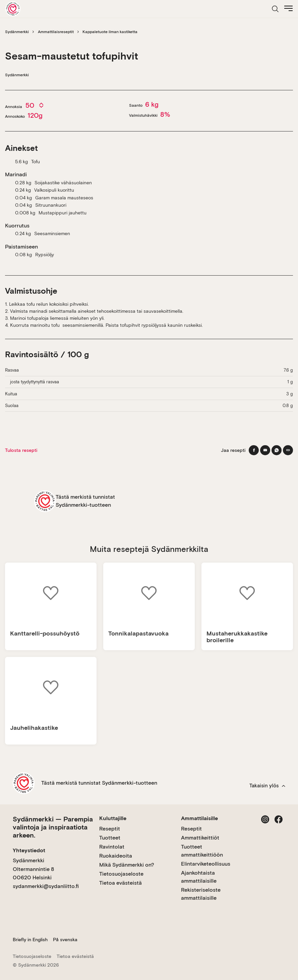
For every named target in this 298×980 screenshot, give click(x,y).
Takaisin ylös (267, 786)
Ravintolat (112, 847)
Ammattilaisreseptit (56, 32)
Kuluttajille (113, 818)
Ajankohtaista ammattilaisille (199, 877)
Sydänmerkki (17, 32)
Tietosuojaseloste (121, 874)
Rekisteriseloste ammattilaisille (201, 894)
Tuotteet (110, 838)
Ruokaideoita (116, 856)
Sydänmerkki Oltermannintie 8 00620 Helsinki (33, 869)
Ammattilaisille (199, 818)
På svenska (65, 940)
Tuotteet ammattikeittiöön (202, 851)
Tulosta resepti (21, 450)
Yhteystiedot (29, 850)
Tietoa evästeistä (121, 883)
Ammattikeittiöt (200, 838)
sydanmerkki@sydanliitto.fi (46, 886)
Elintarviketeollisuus (206, 864)
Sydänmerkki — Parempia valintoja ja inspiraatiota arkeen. (53, 827)
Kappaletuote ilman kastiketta (110, 32)
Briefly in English (30, 940)
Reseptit (110, 829)
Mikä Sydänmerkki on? (127, 865)
